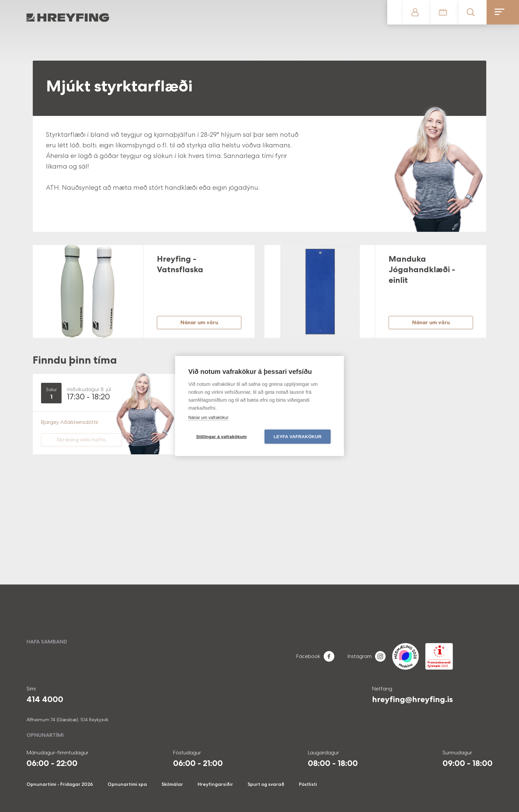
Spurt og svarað (266, 784)
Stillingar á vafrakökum (221, 437)
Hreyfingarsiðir (215, 784)
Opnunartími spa (127, 784)
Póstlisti (308, 784)
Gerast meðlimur (395, 12)
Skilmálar (172, 784)
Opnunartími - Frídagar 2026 (60, 784)
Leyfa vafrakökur (298, 437)
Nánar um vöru (199, 322)
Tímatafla (445, 12)
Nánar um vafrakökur (208, 417)
